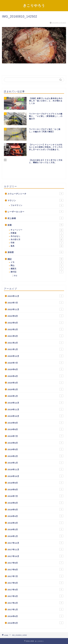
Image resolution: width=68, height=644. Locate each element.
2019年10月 (35, 416)
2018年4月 (35, 516)
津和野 (35, 252)
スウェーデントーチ (35, 194)
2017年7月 (35, 576)
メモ (37, 262)
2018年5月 (35, 509)
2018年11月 (35, 469)
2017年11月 (35, 549)
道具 (37, 246)
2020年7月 (35, 363)
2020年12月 (35, 356)
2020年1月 (35, 396)
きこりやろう (34, 5)
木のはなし (37, 236)
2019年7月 (35, 436)
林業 (35, 225)
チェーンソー (37, 230)
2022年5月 (35, 323)
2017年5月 (35, 583)
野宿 (16, 276)
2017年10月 (35, 556)
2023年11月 (35, 296)
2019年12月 (35, 403)
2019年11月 (35, 409)
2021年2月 (35, 343)
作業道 (37, 233)
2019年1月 (35, 463)
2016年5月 (35, 623)
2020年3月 (35, 383)
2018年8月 (35, 489)
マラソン (35, 200)
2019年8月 (35, 429)
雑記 (35, 259)
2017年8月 (35, 569)
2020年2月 (35, 389)
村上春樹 (35, 218)
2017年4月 (35, 589)
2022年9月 (35, 316)
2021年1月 (35, 349)
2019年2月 (35, 456)
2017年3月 (35, 596)
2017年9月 (35, 563)
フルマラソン (37, 205)
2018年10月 (35, 476)
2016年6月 (35, 616)
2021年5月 (35, 336)
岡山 (37, 266)
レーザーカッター (35, 212)
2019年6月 (35, 443)
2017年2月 (35, 603)
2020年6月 (35, 369)
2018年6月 (35, 503)
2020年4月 (35, 376)
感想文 (37, 269)
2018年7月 (35, 496)
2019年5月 (35, 449)
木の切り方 (37, 240)
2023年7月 (35, 302)
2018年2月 (35, 529)
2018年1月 (35, 536)
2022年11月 (35, 309)
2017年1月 (35, 609)
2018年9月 (35, 483)
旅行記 (37, 272)
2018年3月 (35, 523)
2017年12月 (35, 543)
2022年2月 (35, 329)
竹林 (37, 243)
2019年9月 (35, 423)
